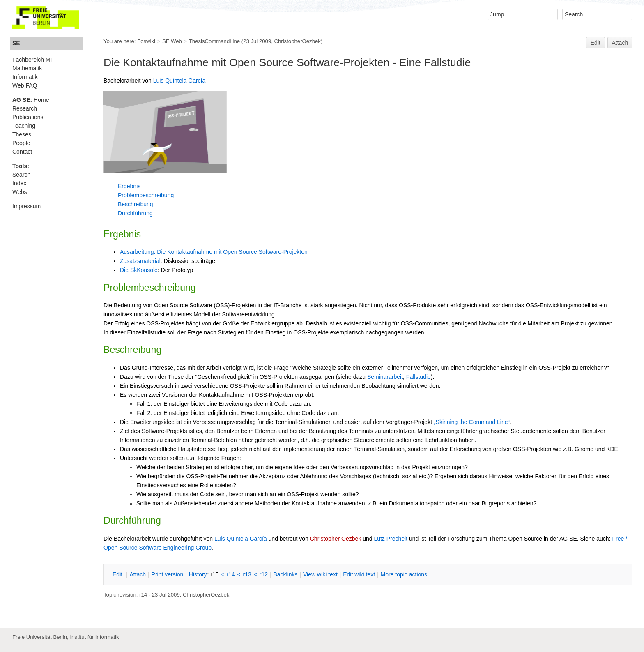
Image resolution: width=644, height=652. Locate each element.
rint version (168, 574)
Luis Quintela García (179, 81)
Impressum (26, 206)
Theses (22, 134)
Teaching (24, 126)
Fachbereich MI (32, 60)
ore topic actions (404, 574)
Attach (620, 43)
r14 (230, 574)
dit (118, 574)
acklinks (285, 574)
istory (198, 574)
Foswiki (146, 41)
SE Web (172, 41)
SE (16, 43)
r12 (264, 574)
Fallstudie (419, 377)
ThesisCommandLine (214, 41)
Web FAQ (25, 85)
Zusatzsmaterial (140, 261)
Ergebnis (129, 186)
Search (21, 175)
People (21, 143)
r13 (247, 574)
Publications (28, 117)
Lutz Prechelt (391, 539)
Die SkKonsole (139, 270)
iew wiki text (320, 574)
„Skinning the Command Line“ (472, 422)
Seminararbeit (385, 377)
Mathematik (27, 68)
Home (31, 100)
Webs (20, 192)
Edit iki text (359, 574)
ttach (138, 574)
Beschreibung (136, 204)
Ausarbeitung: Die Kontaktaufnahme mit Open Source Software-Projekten (214, 252)
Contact (22, 152)
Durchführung (135, 213)
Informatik (25, 77)
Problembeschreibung (146, 195)
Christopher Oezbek (336, 539)
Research (25, 108)
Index (19, 183)
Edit (596, 43)
